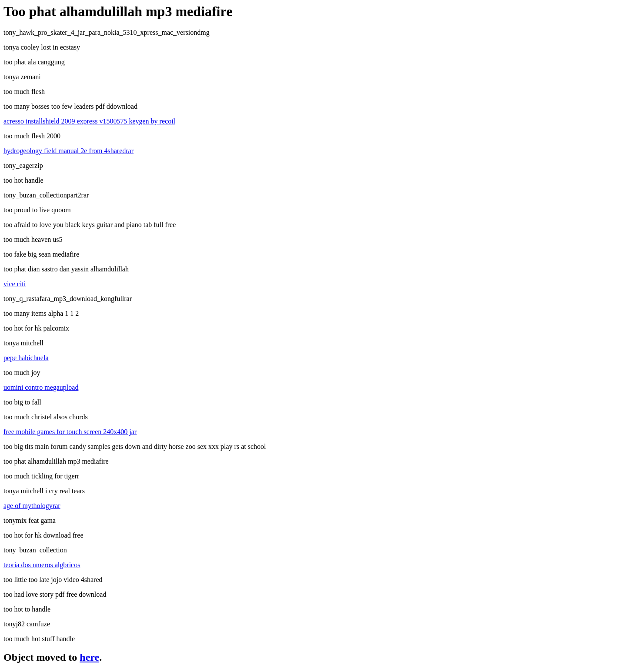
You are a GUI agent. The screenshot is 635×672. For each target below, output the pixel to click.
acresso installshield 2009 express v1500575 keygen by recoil (89, 121)
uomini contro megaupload (41, 387)
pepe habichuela (26, 358)
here (89, 657)
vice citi (15, 284)
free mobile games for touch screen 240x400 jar (70, 432)
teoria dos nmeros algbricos (42, 565)
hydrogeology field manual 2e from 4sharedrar (69, 151)
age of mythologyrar (32, 506)
